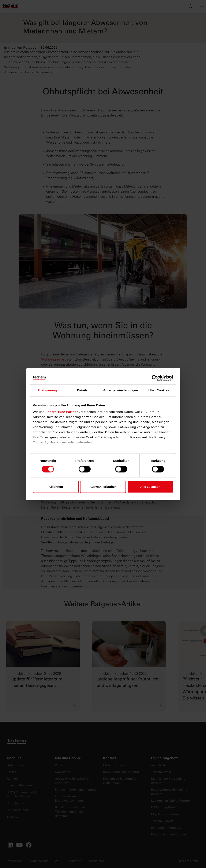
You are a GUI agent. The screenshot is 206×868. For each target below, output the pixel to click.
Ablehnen (56, 487)
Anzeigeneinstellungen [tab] (121, 390)
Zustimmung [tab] (47, 390)
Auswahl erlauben (103, 487)
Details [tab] (82, 390)
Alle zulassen (150, 487)
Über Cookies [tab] (159, 390)
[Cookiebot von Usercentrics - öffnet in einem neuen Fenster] (155, 378)
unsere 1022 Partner (62, 412)
